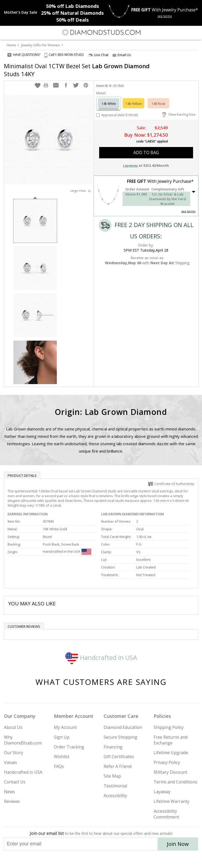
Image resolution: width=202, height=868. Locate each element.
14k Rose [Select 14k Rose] (158, 104)
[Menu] (6, 32)
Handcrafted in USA (101, 657)
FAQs (59, 766)
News (9, 792)
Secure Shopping (120, 737)
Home (11, 45)
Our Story (14, 753)
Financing (113, 747)
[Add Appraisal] (98, 115)
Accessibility (115, 796)
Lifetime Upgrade (171, 753)
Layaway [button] (130, 165)
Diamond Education (123, 727)
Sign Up (62, 737)
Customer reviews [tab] (24, 626)
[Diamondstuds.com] (101, 33)
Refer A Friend (118, 766)
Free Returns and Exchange (171, 740)
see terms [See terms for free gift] (165, 16)
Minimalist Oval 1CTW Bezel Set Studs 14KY (77, 70)
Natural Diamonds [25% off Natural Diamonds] (72, 13)
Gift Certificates (119, 757)
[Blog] (127, 859)
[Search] (17, 32)
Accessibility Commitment (166, 814)
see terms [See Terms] (188, 211)
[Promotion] (21, 12)
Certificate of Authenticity (171, 484)
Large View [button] (80, 191)
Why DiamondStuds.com (23, 740)
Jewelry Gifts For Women (41, 45)
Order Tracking (69, 747)
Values (11, 762)
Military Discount (170, 772)
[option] (35, 220)
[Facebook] (101, 859)
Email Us (122, 55)
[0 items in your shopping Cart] (195, 32)
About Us (13, 727)
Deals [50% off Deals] (72, 20)
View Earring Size (179, 114)
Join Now (178, 844)
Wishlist (62, 757)
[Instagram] (74, 859)
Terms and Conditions (175, 782)
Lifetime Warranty (171, 801)
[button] (38, 85)
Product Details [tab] (22, 475)
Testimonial (115, 786)
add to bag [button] (146, 153)
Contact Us (15, 782)
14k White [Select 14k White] (109, 104)
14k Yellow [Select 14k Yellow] (134, 104)
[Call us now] (185, 32)
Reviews (12, 801)
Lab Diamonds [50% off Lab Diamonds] (72, 6)
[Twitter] (89, 859)
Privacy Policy (167, 762)
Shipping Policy (169, 727)
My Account (65, 727)
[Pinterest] (113, 859)
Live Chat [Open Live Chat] (98, 55)
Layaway (162, 792)
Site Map (112, 776)
